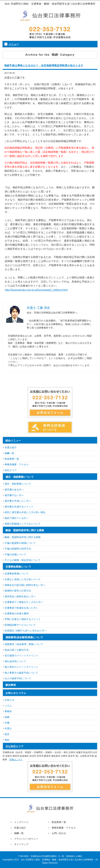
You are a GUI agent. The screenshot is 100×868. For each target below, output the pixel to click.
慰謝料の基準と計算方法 (18, 591)
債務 (7, 717)
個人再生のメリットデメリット (21, 667)
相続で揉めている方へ (17, 518)
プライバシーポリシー (26, 839)
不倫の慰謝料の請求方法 (18, 549)
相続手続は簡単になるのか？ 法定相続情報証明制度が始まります (44, 65)
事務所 (8, 711)
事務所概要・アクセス (17, 464)
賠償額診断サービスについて (20, 625)
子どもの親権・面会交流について (23, 560)
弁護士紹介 (11, 447)
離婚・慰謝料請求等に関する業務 (23, 537)
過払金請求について (15, 661)
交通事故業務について (17, 574)
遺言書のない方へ (14, 495)
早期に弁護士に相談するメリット (23, 619)
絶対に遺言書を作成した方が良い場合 (25, 512)
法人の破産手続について (18, 678)
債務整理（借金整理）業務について (24, 644)
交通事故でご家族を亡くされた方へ (24, 602)
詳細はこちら (16, 760)
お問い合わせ (59, 833)
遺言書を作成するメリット (19, 507)
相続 (7, 740)
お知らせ (9, 700)
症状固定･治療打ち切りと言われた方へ (26, 631)
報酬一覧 (9, 453)
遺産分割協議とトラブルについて (23, 524)
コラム (8, 706)
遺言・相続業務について (18, 484)
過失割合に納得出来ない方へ (20, 596)
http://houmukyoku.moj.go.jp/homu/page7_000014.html (36, 290)
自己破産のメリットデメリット (21, 655)
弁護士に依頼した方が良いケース (23, 579)
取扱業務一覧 (12, 459)
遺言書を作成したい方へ (18, 501)
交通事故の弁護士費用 (17, 613)
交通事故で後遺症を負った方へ (21, 608)
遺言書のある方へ (14, 490)
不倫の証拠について (15, 554)
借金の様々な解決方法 (17, 650)
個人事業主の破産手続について (21, 673)
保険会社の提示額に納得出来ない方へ (25, 585)
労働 (7, 723)
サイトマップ (21, 844)
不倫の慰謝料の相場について (20, 543)
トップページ (21, 822)
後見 (7, 734)
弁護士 (8, 728)
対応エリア (11, 470)
